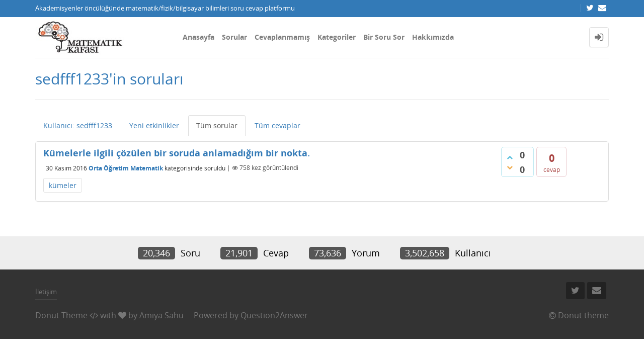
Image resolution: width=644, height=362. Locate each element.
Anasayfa (198, 37)
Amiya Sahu (162, 315)
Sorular (234, 37)
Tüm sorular (217, 125)
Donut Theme (61, 315)
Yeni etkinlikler (154, 125)
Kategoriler (337, 37)
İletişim (46, 292)
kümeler (63, 185)
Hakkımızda (433, 37)
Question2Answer (274, 315)
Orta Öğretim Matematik (126, 168)
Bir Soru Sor (384, 37)
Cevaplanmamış (282, 37)
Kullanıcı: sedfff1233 (78, 125)
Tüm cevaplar (277, 125)
